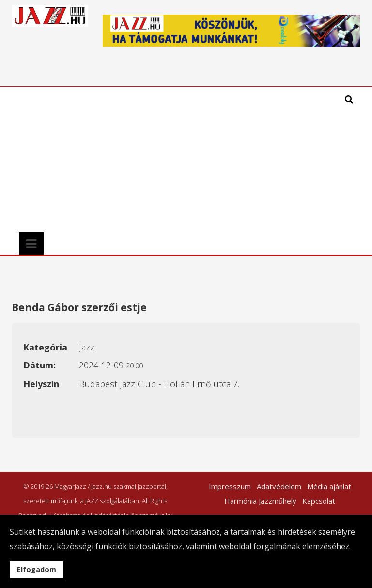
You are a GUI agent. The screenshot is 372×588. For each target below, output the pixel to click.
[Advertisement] (139, 159)
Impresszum (230, 486)
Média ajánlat (329, 486)
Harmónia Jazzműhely (260, 501)
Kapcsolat (319, 501)
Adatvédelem (279, 486)
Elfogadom (37, 569)
